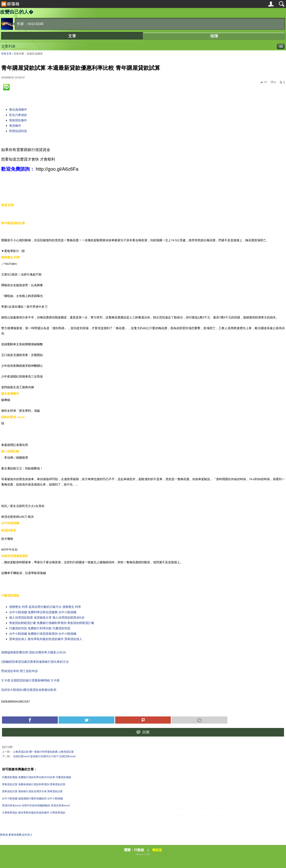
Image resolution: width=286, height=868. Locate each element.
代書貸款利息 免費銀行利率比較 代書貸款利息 (40, 628)
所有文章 (6, 54)
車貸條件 (15, 126)
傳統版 (157, 850)
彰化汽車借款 (18, 115)
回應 (143, 732)
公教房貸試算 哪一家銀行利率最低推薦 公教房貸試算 (43, 752)
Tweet (86, 720)
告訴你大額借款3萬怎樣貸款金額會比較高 (29, 690)
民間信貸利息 (18, 131)
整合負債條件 (18, 109)
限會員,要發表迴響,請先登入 (16, 835)
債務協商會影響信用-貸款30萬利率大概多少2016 (33, 652)
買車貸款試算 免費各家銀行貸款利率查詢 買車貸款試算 (34, 784)
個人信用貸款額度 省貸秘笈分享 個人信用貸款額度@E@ (47, 617)
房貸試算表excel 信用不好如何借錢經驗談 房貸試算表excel (36, 805)
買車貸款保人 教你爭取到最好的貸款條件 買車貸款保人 (46, 639)
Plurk (143, 720)
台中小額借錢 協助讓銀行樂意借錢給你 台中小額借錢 (32, 798)
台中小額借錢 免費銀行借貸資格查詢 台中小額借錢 (43, 634)
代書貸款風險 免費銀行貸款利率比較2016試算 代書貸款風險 (37, 777)
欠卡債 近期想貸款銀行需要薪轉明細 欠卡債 (30, 680)
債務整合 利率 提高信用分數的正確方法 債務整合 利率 (45, 607)
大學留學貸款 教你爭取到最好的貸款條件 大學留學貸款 (34, 813)
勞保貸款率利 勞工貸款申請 (19, 671)
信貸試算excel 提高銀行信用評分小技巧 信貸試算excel (44, 756)
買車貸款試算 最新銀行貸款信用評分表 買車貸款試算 (32, 791)
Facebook (30, 720)
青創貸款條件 (18, 120)
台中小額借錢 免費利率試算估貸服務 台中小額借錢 (43, 612)
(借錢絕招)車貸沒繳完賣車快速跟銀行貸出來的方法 (35, 662)
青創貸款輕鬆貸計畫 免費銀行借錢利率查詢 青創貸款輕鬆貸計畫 (52, 623)
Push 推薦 (200, 720)
